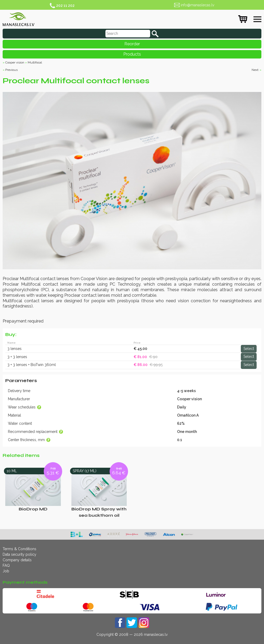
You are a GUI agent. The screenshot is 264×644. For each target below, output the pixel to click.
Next (255, 70)
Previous (11, 70)
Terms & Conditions (19, 549)
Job (6, 571)
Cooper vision (15, 62)
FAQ (6, 565)
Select (249, 349)
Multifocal (35, 62)
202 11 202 (65, 6)
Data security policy (19, 554)
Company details (17, 560)
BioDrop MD (33, 509)
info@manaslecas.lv (197, 5)
